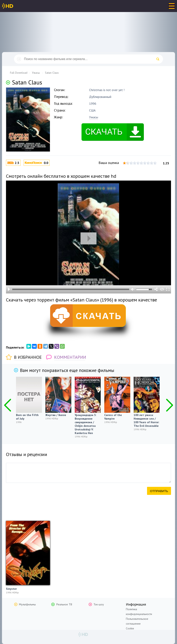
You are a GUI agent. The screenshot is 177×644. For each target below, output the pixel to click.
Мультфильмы (27, 604)
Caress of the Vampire (113, 417)
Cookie (130, 628)
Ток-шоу (99, 604)
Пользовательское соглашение (137, 621)
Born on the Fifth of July (27, 417)
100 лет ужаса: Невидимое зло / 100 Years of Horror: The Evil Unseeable (146, 420)
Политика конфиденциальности (139, 612)
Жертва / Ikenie (56, 415)
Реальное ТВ (64, 604)
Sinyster (11, 589)
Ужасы (94, 117)
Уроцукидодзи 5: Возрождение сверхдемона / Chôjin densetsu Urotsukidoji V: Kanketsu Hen (86, 424)
